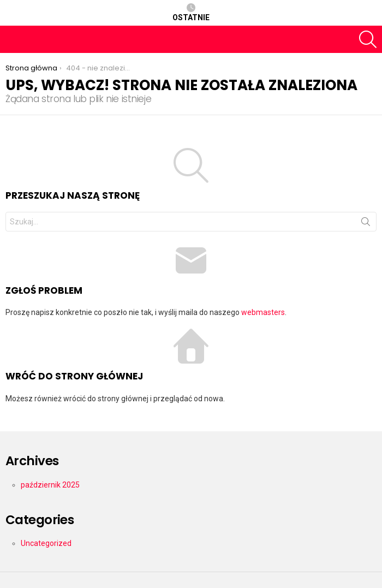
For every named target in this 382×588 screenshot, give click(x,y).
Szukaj (366, 224)
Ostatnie (191, 13)
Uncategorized (46, 543)
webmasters (263, 312)
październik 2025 (50, 485)
